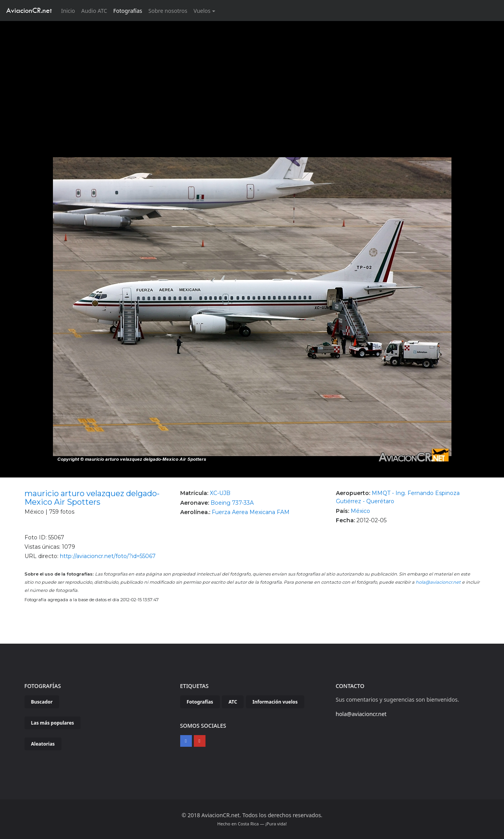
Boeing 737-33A (232, 503)
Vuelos (202, 11)
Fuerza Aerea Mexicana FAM (251, 512)
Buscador (42, 702)
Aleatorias (43, 744)
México (360, 511)
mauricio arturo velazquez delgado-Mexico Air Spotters (92, 498)
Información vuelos (275, 702)
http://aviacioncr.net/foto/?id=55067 (108, 556)
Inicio (70, 10)
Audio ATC (94, 11)
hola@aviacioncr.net (438, 582)
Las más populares (53, 723)
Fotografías (128, 11)
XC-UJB (220, 493)
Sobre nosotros (168, 11)
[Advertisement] (252, 79)
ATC (233, 702)
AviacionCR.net (29, 10)
